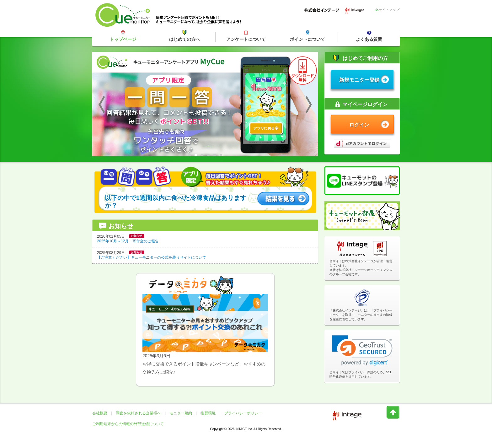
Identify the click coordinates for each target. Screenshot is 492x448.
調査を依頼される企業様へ (138, 413)
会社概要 (100, 413)
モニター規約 (181, 413)
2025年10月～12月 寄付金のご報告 (128, 241)
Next (309, 104)
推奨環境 (208, 413)
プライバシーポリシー (243, 413)
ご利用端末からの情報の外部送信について (128, 424)
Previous (102, 104)
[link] (362, 351)
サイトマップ (387, 10)
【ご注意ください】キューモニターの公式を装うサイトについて (152, 257)
